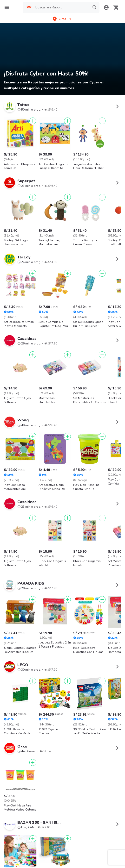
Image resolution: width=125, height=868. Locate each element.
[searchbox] (61, 7)
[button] (62, 19)
